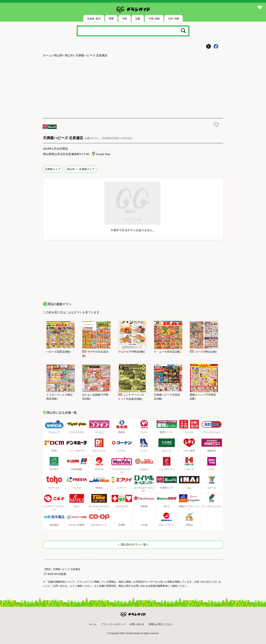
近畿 (138, 19)
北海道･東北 (94, 19)
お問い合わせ (137, 624)
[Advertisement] (133, 88)
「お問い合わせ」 (60, 586)
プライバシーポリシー (113, 624)
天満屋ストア (53, 169)
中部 (125, 19)
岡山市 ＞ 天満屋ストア (81, 169)
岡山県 (58, 55)
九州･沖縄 (173, 19)
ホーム (47, 55)
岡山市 (69, 55)
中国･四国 (154, 19)
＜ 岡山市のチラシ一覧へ (133, 544)
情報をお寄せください (161, 624)
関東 (111, 19)
